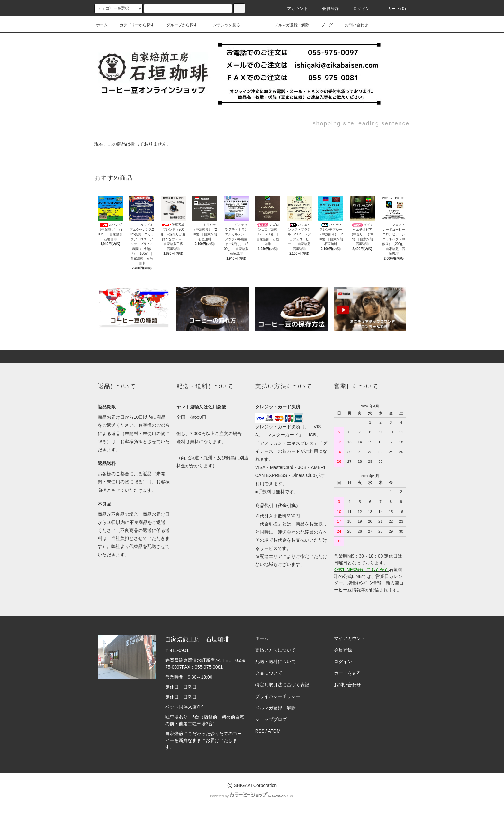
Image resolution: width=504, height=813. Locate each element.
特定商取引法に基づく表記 (282, 685)
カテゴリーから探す (133, 25)
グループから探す (178, 25)
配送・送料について (275, 662)
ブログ (323, 25)
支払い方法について (275, 650)
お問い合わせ (353, 25)
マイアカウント (350, 638)
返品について (269, 673)
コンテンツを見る (221, 25)
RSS (260, 731)
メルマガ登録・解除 (288, 25)
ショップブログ (271, 719)
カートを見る (347, 673)
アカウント (294, 9)
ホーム (102, 25)
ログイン (358, 9)
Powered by (252, 796)
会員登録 (327, 9)
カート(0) (393, 9)
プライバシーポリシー (278, 696)
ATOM (274, 731)
